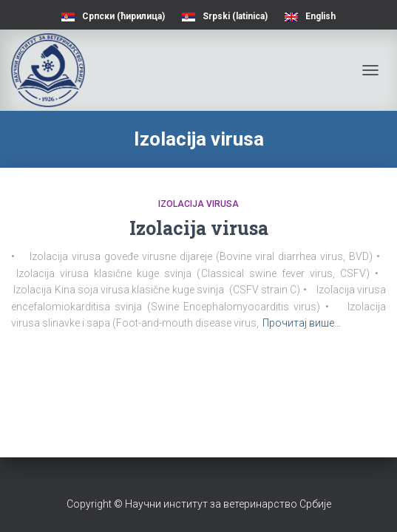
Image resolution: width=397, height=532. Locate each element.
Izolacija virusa (198, 204)
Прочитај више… (302, 323)
